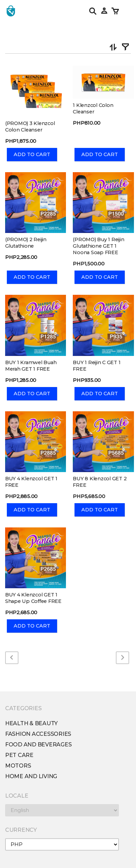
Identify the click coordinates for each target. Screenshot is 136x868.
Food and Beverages (38, 745)
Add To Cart (32, 154)
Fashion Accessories (38, 734)
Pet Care (19, 755)
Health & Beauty (31, 723)
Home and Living (31, 776)
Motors (18, 766)
